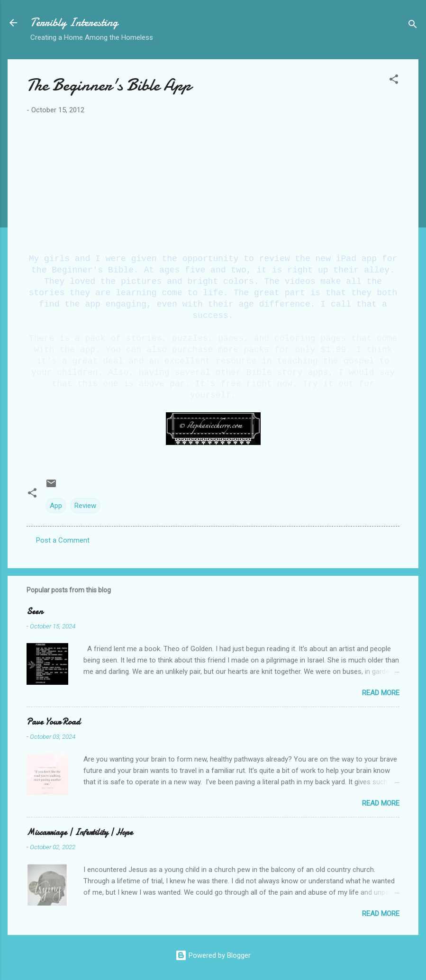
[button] (394, 81)
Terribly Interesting (74, 23)
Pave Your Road (53, 722)
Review (85, 506)
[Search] (413, 26)
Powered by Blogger (213, 955)
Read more (381, 693)
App (56, 506)
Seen (35, 612)
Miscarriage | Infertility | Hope (80, 832)
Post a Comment (63, 540)
